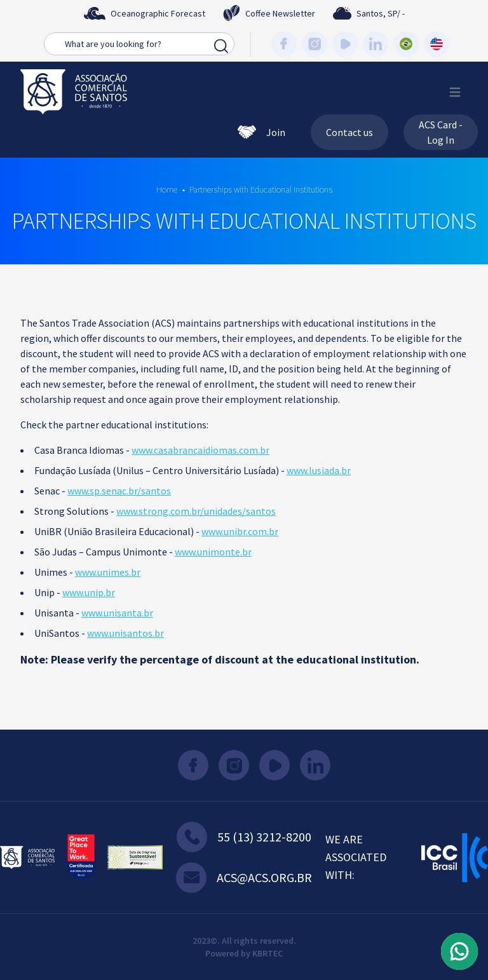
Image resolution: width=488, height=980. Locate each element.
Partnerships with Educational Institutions (261, 189)
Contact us (349, 132)
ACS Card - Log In (441, 132)
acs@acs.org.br (244, 878)
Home (167, 189)
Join (261, 132)
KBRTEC (268, 953)
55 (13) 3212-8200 (244, 837)
